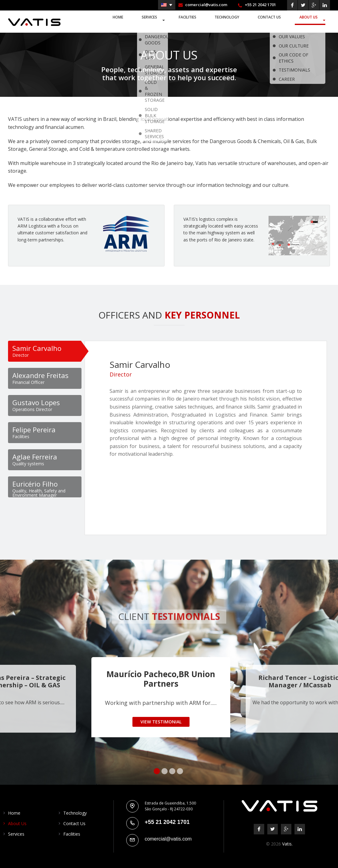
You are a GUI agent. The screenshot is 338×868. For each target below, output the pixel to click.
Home (126, 21)
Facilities (191, 21)
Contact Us (271, 21)
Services (155, 21)
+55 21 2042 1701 (260, 5)
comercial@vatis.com (206, 5)
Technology (230, 21)
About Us (309, 21)
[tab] (45, 351)
